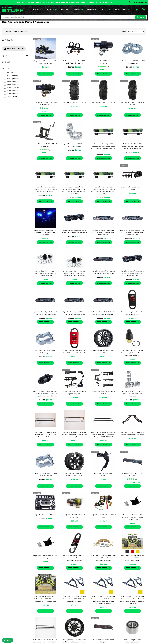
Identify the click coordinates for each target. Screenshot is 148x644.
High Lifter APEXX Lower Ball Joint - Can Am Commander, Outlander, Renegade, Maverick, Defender (45, 394)
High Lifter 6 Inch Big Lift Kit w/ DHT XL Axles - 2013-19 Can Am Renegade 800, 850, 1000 (132, 558)
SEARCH (140, 17)
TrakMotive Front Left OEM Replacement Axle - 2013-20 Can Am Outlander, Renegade (132, 146)
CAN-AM (52, 10)
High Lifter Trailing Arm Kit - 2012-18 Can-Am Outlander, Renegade (132, 433)
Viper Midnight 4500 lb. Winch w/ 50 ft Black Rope (103, 62)
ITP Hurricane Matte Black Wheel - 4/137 (103, 352)
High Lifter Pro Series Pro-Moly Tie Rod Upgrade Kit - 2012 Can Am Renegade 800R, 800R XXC (103, 435)
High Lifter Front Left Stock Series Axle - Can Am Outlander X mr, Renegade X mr (132, 273)
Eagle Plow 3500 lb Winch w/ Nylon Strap (74, 516)
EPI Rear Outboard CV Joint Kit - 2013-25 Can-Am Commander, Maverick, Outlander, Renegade (74, 273)
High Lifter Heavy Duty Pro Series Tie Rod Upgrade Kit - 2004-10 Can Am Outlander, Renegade (74, 435)
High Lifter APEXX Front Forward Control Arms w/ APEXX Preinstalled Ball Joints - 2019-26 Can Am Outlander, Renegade (103, 600)
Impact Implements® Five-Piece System (103, 393)
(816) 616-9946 (138, 2)
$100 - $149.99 (11, 76)
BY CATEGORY (122, 10)
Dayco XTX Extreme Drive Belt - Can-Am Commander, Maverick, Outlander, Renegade (74, 558)
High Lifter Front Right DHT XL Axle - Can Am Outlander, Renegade (45, 313)
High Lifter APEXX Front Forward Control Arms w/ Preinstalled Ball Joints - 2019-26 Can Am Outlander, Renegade (132, 600)
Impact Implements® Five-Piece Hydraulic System (74, 393)
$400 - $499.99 (11, 88)
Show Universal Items (14, 49)
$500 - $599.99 (11, 91)
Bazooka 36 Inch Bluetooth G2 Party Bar (132, 474)
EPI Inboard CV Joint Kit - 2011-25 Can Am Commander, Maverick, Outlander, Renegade (45, 273)
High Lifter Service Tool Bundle (45, 515)
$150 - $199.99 (11, 79)
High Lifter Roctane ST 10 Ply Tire (103, 102)
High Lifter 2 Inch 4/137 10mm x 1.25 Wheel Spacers (45, 352)
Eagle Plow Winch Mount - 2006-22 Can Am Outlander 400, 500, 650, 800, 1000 (132, 517)
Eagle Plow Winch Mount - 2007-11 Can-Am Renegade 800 (45, 557)
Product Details (45, 74)
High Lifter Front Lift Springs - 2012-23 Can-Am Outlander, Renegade (132, 394)
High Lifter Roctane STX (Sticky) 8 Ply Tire (132, 103)
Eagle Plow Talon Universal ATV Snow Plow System (45, 62)
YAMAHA (66, 10)
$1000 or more (11, 97)
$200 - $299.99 (11, 82)
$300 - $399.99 (11, 85)
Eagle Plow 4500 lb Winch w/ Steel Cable (103, 516)
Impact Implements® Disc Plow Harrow (132, 188)
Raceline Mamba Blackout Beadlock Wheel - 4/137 (74, 474)
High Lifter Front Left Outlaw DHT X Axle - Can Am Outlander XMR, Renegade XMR (103, 232)
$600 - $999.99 (11, 94)
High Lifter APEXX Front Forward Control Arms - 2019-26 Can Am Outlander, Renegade (74, 599)
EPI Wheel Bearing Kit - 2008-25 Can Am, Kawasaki (132, 641)
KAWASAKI (93, 10)
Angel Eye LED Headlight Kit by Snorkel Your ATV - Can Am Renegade (45, 232)
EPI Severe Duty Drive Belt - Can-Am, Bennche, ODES (132, 313)
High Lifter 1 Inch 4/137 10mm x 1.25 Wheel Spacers (132, 62)
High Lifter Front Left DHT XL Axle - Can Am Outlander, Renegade (103, 272)
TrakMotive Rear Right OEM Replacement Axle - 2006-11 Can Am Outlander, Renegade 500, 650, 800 (103, 147)
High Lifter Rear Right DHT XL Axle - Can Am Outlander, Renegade (74, 313)
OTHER (106, 10)
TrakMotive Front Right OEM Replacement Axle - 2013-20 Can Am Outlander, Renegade (45, 189)
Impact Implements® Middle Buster (103, 474)
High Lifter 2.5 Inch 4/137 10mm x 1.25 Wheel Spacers (45, 474)
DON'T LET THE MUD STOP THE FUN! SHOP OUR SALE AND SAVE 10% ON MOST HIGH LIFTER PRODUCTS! (64, 2)
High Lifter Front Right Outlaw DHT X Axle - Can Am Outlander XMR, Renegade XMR (132, 232)
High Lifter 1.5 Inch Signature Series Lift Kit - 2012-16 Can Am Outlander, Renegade (103, 558)
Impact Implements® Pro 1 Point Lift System (45, 145)
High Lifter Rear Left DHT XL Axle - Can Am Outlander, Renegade (103, 313)
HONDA (79, 10)
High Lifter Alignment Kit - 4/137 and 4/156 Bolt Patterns (74, 62)
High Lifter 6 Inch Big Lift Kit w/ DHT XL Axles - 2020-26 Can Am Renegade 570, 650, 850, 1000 (45, 599)
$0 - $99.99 (10, 73)
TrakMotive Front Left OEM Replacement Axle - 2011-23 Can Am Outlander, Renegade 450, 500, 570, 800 (74, 190)
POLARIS (38, 10)
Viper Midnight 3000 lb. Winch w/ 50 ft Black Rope (45, 103)
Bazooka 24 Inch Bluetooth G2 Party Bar (103, 641)
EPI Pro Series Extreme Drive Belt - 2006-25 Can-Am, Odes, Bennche (74, 352)
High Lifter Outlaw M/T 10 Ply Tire (74, 102)
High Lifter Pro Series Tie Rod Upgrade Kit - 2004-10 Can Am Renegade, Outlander (45, 435)
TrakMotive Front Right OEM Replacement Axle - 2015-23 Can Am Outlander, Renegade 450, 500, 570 (103, 190)
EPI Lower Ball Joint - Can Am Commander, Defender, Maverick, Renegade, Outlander (132, 353)
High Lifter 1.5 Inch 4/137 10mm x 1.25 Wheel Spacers (74, 145)
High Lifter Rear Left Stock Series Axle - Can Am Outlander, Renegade (74, 231)
